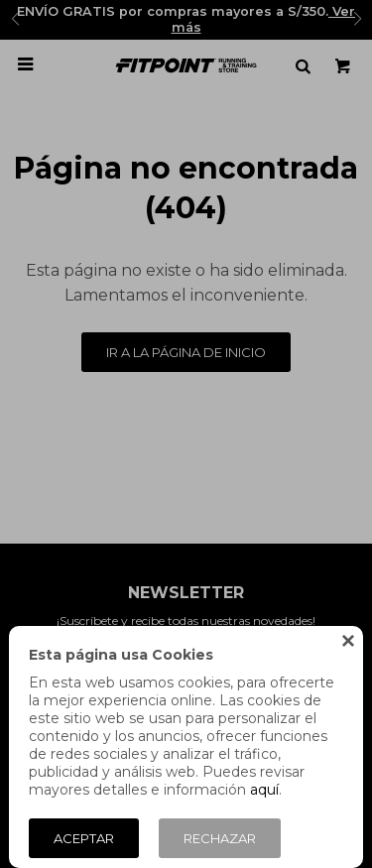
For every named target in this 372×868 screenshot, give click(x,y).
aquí (264, 790)
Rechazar (220, 838)
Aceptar (84, 838)
